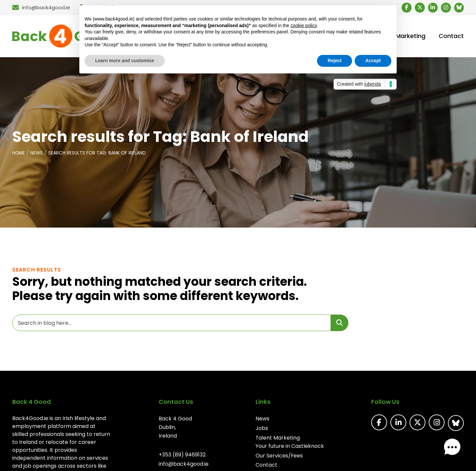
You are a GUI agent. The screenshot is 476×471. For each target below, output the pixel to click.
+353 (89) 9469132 (182, 456)
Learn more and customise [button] (125, 61)
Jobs (262, 429)
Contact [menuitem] (451, 37)
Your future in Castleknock (290, 447)
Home (19, 154)
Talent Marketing (278, 438)
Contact (267, 466)
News (37, 154)
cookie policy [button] (304, 25)
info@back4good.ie (183, 465)
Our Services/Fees (280, 457)
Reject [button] (335, 61)
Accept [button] (373, 61)
